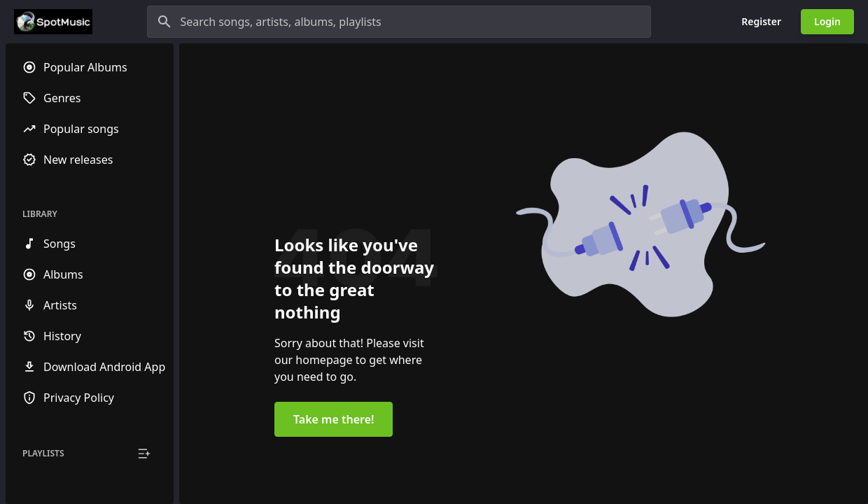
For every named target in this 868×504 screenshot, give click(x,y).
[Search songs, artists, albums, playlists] (399, 22)
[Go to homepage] (53, 22)
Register (761, 21)
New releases (68, 160)
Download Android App (94, 367)
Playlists (43, 454)
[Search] (164, 22)
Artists (50, 305)
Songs (49, 244)
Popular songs (71, 129)
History (52, 336)
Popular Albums (75, 67)
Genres (52, 98)
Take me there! (334, 419)
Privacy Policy (68, 398)
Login (827, 21)
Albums (53, 274)
